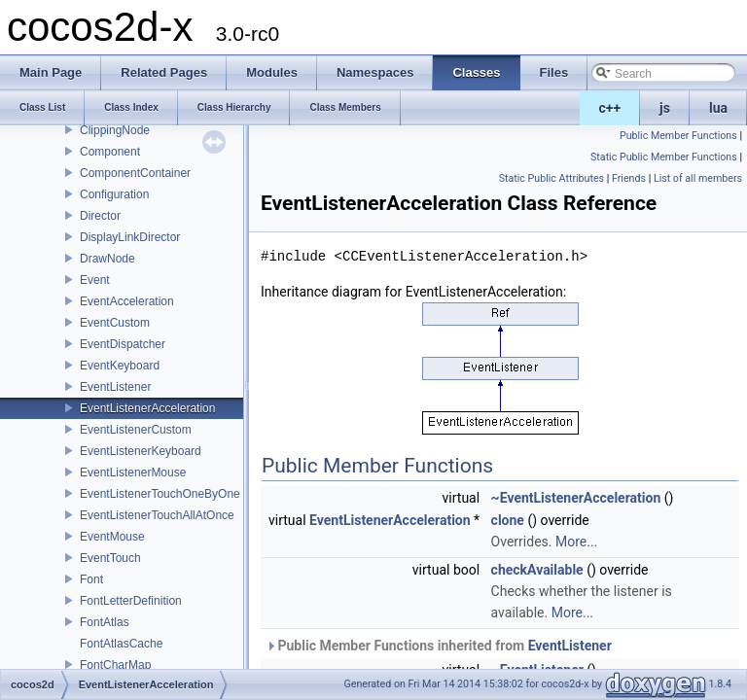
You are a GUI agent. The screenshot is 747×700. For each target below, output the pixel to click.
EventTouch (110, 558)
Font (91, 579)
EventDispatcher (123, 344)
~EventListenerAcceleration (576, 498)
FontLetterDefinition (131, 601)
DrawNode (107, 259)
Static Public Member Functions (664, 157)
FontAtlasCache (121, 644)
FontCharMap (115, 665)
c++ (610, 108)
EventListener (115, 387)
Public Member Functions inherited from (439, 646)
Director (100, 216)
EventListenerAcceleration (147, 408)
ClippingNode (115, 130)
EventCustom (115, 323)
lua (718, 108)
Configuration (114, 194)
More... (576, 542)
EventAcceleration (127, 301)
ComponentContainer (135, 173)
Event (95, 280)
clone (508, 520)
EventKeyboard (120, 366)
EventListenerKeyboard (141, 451)
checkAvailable (537, 570)
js (665, 108)
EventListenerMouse (133, 472)
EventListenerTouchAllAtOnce (157, 515)
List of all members (698, 178)
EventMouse (112, 537)
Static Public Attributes (551, 178)
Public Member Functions (678, 136)
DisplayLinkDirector (130, 237)
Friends (629, 178)
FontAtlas (105, 622)
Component (110, 152)
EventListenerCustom (136, 430)
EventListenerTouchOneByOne (160, 494)
